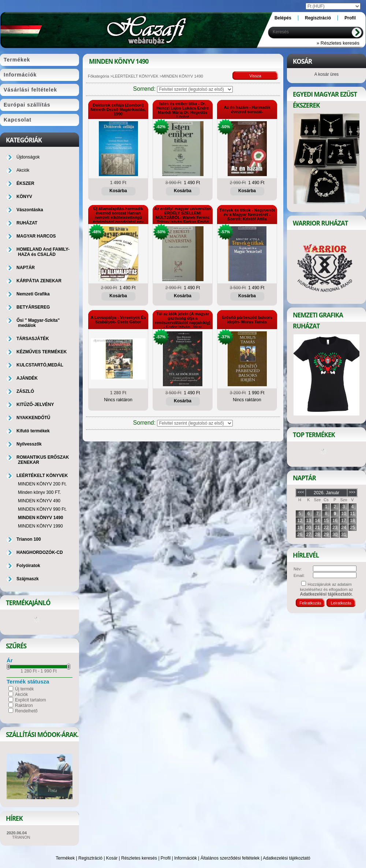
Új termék (24, 689)
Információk (186, 858)
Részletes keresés (139, 858)
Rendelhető (26, 711)
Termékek (65, 858)
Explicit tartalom (31, 700)
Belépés (283, 18)
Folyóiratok (28, 566)
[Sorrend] (195, 89)
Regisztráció (90, 858)
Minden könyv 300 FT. (39, 492)
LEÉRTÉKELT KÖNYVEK (136, 76)
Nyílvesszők (29, 444)
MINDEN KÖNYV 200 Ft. (42, 484)
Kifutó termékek (33, 431)
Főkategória (98, 76)
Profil (166, 858)
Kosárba (118, 191)
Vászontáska (30, 210)
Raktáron (24, 705)
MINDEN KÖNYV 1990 (40, 526)
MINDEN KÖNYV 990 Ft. (42, 509)
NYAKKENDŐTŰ (33, 418)
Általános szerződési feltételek (230, 858)
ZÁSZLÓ (25, 391)
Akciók (21, 694)
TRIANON (21, 837)
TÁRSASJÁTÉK (33, 339)
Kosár (112, 858)
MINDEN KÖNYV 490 (39, 501)
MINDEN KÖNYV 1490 (40, 518)
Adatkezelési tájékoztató (286, 858)
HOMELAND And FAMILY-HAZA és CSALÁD (43, 252)
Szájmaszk (28, 579)
